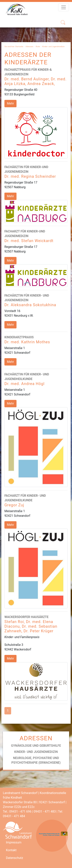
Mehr (10, 103)
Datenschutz (14, 858)
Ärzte (38, 46)
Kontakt (11, 850)
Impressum (14, 842)
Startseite (19, 46)
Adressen (29, 46)
